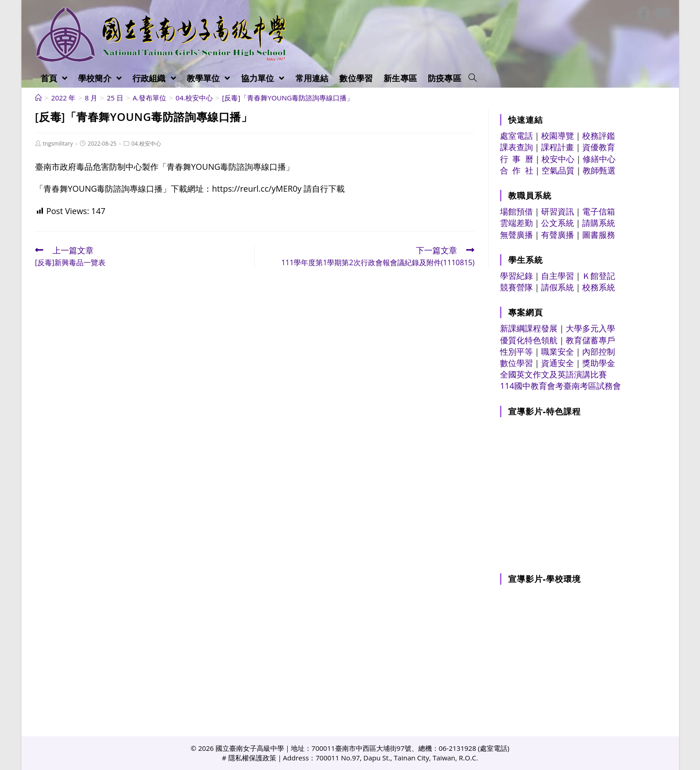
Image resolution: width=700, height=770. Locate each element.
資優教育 (599, 147)
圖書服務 (599, 235)
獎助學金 (599, 363)
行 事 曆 (517, 159)
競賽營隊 (516, 287)
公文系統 (558, 223)
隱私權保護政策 (252, 758)
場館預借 (516, 211)
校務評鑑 (599, 136)
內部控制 (599, 351)
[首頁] (39, 98)
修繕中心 (599, 159)
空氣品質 (558, 170)
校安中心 (558, 159)
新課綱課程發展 (529, 328)
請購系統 (599, 223)
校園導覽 (558, 136)
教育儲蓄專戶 (590, 340)
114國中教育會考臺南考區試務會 (561, 386)
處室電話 (516, 136)
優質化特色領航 (529, 340)
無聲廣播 (516, 235)
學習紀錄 (516, 276)
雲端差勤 (516, 223)
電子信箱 (599, 211)
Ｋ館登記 (599, 276)
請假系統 (558, 287)
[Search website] (473, 78)
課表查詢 (516, 147)
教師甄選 (599, 170)
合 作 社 (517, 170)
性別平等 (516, 351)
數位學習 (516, 363)
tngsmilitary (58, 144)
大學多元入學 (590, 328)
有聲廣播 (558, 235)
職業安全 (558, 351)
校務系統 (599, 287)
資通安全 (558, 363)
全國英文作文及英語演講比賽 (553, 374)
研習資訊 (558, 211)
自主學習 (558, 276)
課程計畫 (558, 147)
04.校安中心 (146, 144)
